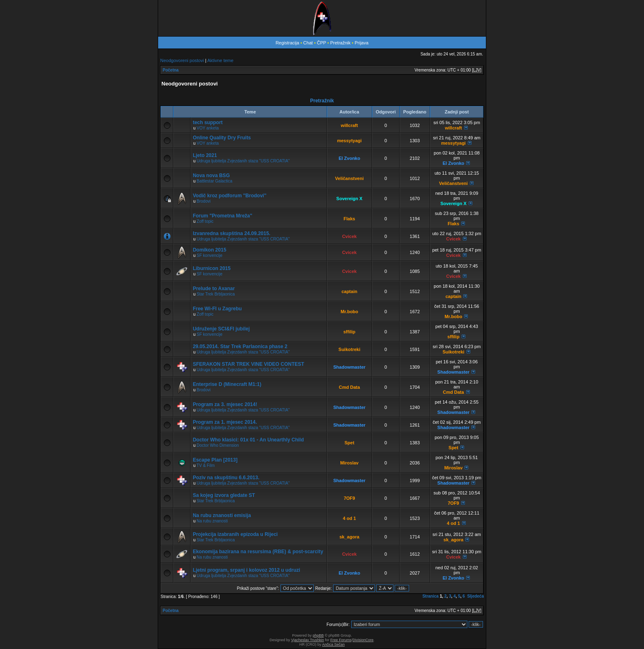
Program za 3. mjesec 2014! (225, 404)
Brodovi (204, 201)
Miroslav (349, 463)
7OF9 (350, 498)
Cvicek (349, 236)
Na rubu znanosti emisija (222, 515)
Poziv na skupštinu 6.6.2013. (226, 478)
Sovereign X (350, 199)
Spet (350, 443)
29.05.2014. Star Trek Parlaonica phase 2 (240, 346)
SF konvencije (210, 255)
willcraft (350, 125)
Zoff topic (205, 221)
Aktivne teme (221, 60)
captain (349, 291)
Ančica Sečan (333, 644)
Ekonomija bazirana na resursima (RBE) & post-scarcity (258, 552)
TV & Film (206, 465)
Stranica (430, 596)
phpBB (318, 635)
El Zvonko (349, 158)
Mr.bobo (349, 312)
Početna (171, 70)
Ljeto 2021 (205, 155)
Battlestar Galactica (215, 181)
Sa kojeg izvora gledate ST (224, 495)
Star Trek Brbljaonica (216, 294)
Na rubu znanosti (212, 521)
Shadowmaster (350, 367)
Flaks (350, 219)
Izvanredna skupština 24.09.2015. (231, 233)
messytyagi (350, 141)
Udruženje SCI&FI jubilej (221, 329)
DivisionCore (363, 640)
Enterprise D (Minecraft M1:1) (227, 384)
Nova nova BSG (211, 176)
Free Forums (341, 640)
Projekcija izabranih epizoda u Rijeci (235, 534)
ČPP (322, 43)
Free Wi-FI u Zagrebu (217, 309)
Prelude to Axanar (214, 289)
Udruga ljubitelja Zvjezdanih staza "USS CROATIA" (243, 161)
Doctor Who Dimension (218, 445)
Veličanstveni (350, 178)
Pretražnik (340, 43)
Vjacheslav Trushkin (308, 640)
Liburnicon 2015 (212, 268)
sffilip (349, 332)
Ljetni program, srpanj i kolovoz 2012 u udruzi (246, 570)
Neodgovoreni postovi (182, 60)
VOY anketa (208, 128)
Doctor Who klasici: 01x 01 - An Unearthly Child (248, 440)
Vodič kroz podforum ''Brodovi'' (229, 196)
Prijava (361, 43)
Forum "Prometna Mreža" (222, 216)
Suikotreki (349, 349)
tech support (208, 122)
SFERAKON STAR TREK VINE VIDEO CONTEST (248, 364)
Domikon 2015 (209, 250)
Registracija (287, 43)
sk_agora (350, 537)
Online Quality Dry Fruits (222, 138)
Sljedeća (475, 596)
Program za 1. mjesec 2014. (225, 422)
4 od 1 (350, 518)
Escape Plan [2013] (215, 460)
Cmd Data (349, 387)
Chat (308, 43)
